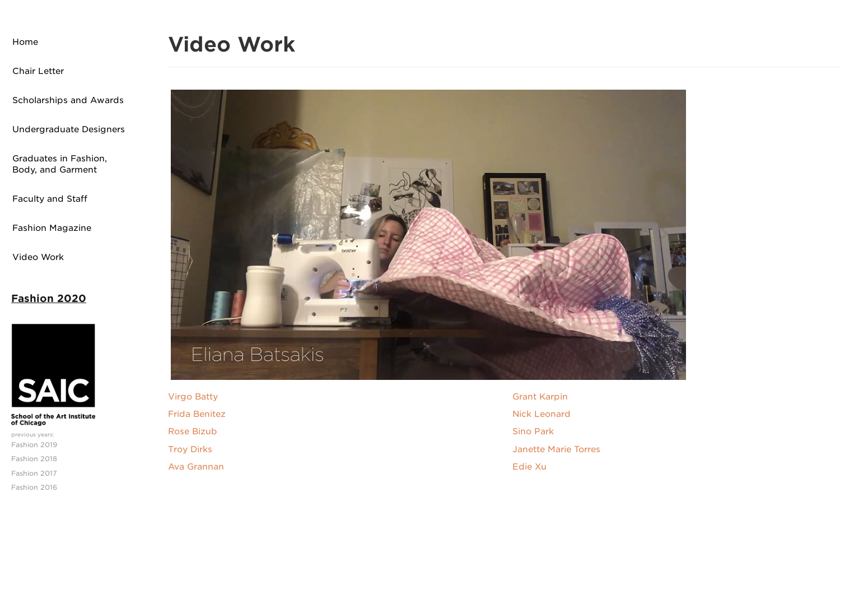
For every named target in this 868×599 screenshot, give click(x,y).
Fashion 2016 (34, 487)
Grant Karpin (540, 397)
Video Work (38, 257)
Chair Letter (38, 71)
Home (25, 42)
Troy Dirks (190, 449)
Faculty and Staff (50, 199)
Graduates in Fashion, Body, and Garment (60, 164)
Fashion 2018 (34, 459)
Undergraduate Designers (69, 129)
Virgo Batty (193, 397)
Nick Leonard (542, 414)
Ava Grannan (196, 467)
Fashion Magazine (52, 228)
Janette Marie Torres (556, 449)
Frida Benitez (197, 414)
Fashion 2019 (34, 445)
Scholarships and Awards (68, 100)
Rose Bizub (193, 431)
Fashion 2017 (34, 473)
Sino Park (533, 431)
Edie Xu (529, 467)
